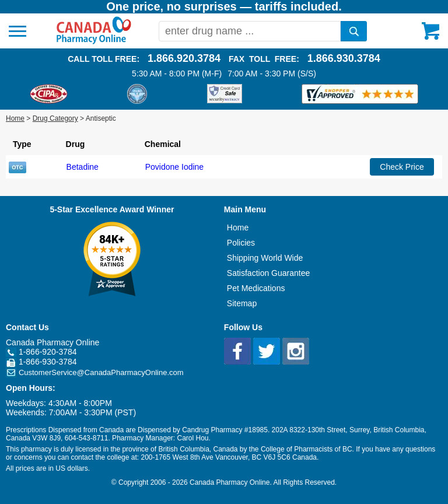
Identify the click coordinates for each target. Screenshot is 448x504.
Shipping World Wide (265, 258)
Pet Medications (256, 288)
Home (15, 118)
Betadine (83, 167)
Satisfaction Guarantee (268, 273)
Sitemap (242, 303)
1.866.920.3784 (184, 58)
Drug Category (55, 118)
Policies (241, 243)
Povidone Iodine (174, 167)
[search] (354, 31)
